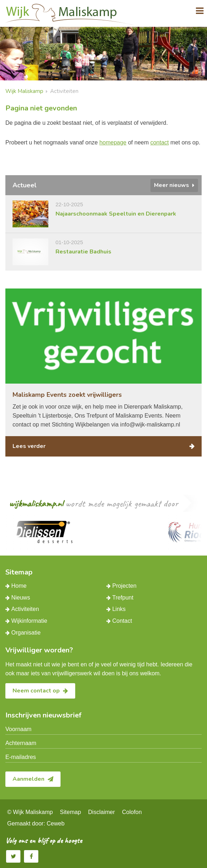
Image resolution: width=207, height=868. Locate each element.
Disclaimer (102, 812)
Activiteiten (25, 609)
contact (160, 142)
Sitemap (70, 812)
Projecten (124, 586)
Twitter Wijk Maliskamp (13, 856)
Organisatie (26, 633)
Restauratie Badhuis (83, 252)
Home (19, 586)
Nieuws (20, 598)
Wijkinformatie (29, 621)
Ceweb (56, 823)
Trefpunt (123, 598)
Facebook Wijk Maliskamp (31, 856)
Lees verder (29, 446)
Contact (122, 621)
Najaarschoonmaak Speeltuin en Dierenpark (116, 214)
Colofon (132, 812)
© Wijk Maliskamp (30, 812)
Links (119, 609)
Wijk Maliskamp (24, 91)
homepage (113, 142)
